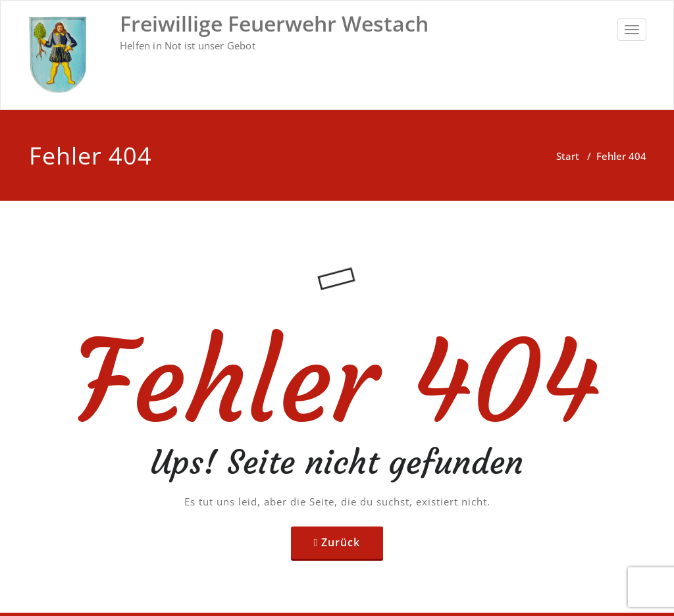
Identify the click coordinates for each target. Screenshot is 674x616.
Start (568, 156)
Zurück (341, 542)
